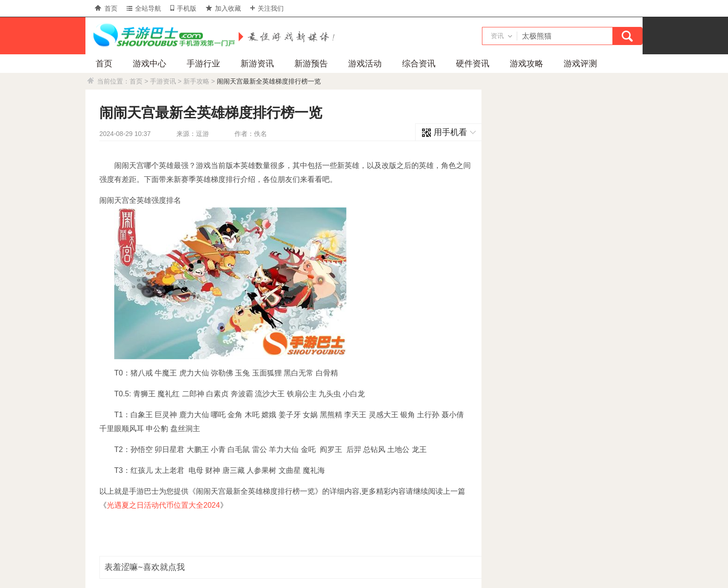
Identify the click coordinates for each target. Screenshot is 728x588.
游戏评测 (580, 64)
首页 (106, 8)
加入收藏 (223, 8)
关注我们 (267, 8)
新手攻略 (196, 81)
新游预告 (311, 64)
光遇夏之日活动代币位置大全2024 (163, 505)
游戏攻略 (526, 64)
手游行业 (203, 64)
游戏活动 (365, 64)
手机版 (183, 8)
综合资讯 (419, 64)
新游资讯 (257, 64)
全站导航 (144, 8)
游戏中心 (149, 64)
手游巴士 (162, 36)
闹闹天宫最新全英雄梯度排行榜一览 (269, 81)
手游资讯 (163, 81)
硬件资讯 (473, 64)
